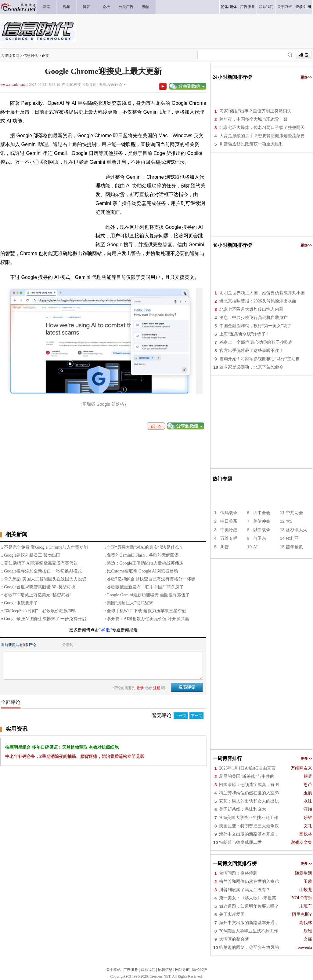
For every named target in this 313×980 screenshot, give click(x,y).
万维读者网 (10, 56)
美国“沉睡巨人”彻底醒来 (130, 603)
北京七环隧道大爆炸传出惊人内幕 (251, 309)
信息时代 (31, 56)
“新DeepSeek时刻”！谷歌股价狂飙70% (40, 611)
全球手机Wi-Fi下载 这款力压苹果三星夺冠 (146, 611)
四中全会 (262, 513)
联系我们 (148, 970)
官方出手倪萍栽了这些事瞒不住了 (251, 351)
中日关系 (229, 521)
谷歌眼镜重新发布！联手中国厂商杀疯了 (145, 587)
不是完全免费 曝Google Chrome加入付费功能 (46, 547)
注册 (308, 7)
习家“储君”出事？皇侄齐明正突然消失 (255, 111)
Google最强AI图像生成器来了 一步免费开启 (45, 619)
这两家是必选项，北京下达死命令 (251, 367)
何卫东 (260, 538)
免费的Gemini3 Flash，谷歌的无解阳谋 (143, 555)
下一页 (196, 716)
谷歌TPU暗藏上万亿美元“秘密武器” (38, 595)
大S (289, 521)
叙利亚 (292, 538)
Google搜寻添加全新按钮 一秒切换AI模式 (43, 571)
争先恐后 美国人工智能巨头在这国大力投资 (45, 579)
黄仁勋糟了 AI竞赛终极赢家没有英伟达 (41, 563)
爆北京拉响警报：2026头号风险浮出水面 (258, 301)
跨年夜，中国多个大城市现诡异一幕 (254, 119)
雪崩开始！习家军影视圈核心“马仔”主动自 (260, 359)
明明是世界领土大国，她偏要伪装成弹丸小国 (262, 293)
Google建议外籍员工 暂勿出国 (32, 555)
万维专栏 (229, 538)
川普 (225, 547)
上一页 (181, 716)
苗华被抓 (294, 547)
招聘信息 (165, 970)
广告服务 (131, 970)
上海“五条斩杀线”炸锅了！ (245, 334)
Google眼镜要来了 (21, 603)
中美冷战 (229, 530)
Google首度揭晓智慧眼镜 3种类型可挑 (40, 587)
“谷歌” (106, 630)
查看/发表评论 (110, 85)
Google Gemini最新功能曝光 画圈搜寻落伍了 (148, 595)
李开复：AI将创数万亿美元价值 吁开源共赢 (148, 619)
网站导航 (182, 970)
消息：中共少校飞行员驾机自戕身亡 (254, 318)
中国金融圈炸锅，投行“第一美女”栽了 (255, 326)
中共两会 (294, 513)
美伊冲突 (262, 521)
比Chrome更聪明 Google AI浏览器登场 (142, 571)
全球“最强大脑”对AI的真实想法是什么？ (145, 547)
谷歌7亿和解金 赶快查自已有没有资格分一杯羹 (151, 579)
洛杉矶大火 (297, 530)
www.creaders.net (13, 85)
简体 (225, 7)
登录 (299, 7)
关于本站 (113, 970)
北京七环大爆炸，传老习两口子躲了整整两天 (262, 128)
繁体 (233, 7)
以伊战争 (262, 530)
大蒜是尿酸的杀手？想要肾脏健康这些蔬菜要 (262, 136)
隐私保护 (200, 970)
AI (255, 547)
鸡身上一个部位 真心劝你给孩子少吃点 (256, 342)
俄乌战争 (229, 513)
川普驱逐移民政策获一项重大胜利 (251, 144)
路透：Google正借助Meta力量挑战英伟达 (145, 563)
